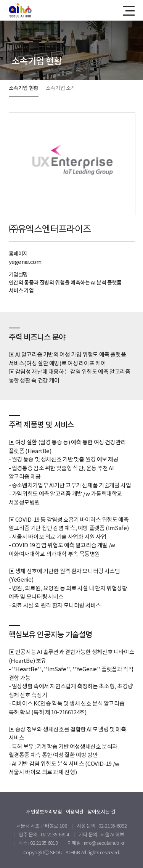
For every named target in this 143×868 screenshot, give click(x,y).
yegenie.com (25, 262)
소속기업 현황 (24, 88)
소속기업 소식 (61, 88)
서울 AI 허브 (112, 835)
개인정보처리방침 (44, 812)
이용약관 (75, 812)
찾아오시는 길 (101, 812)
